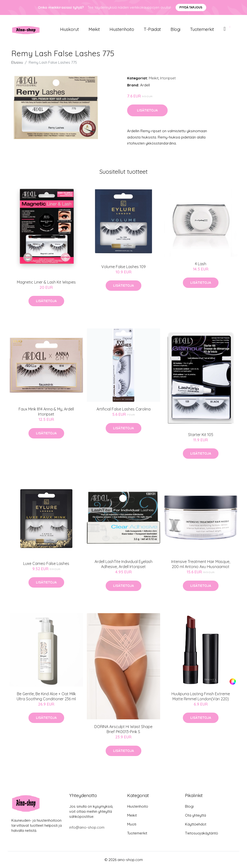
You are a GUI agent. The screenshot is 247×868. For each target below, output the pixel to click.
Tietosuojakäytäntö (202, 833)
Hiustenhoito (122, 29)
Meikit (94, 29)
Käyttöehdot (196, 824)
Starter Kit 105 (201, 435)
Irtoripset (168, 78)
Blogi (175, 29)
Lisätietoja (147, 110)
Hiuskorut (69, 29)
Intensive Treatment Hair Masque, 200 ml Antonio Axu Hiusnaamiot (201, 564)
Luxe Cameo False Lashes (46, 563)
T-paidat (152, 29)
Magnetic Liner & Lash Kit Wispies (46, 282)
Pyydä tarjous (191, 7)
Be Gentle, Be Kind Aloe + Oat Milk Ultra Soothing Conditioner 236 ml (46, 696)
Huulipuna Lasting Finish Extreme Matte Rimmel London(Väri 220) (201, 696)
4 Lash (201, 264)
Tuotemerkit (202, 29)
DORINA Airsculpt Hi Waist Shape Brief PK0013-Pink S (123, 729)
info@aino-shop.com (87, 827)
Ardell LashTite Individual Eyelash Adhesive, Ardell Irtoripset (123, 564)
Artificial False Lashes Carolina (123, 409)
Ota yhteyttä (196, 815)
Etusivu (17, 62)
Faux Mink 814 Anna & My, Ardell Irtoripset (46, 412)
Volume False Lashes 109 (123, 267)
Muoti (132, 824)
